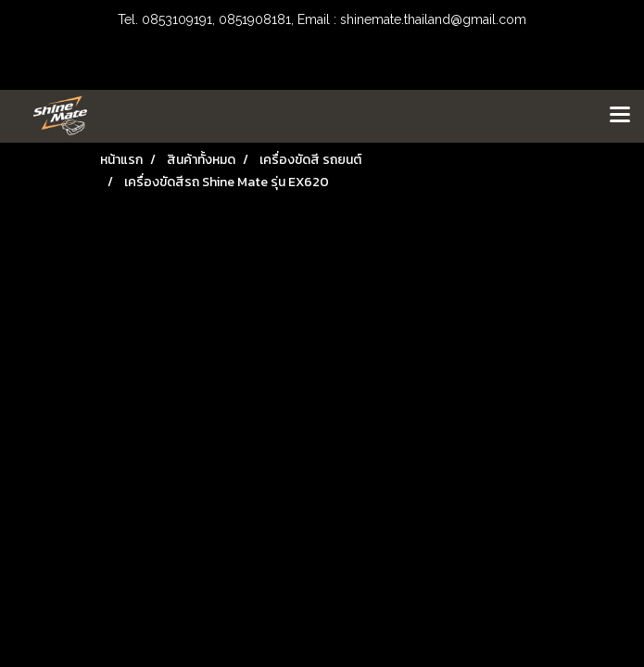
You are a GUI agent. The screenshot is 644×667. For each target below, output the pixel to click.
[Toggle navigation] (620, 116)
